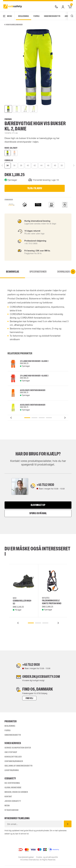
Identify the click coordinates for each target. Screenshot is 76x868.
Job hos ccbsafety (13, 803)
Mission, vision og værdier (16, 794)
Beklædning (24, 16)
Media (7, 808)
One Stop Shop (11, 754)
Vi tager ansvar (11, 812)
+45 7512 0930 (48, 485)
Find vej (25, 700)
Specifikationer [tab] (38, 272)
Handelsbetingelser (26, 859)
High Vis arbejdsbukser (14, 25)
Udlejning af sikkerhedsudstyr (18, 768)
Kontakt (8, 799)
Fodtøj (36, 16)
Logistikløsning (12, 772)
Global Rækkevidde (13, 790)
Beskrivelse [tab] (13, 272)
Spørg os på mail (38, 514)
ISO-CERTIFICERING (12, 785)
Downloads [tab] (64, 272)
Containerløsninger (14, 763)
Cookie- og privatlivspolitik (47, 859)
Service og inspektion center (18, 750)
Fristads (8, 119)
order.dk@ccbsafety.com (41, 678)
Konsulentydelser (13, 759)
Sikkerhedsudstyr (52, 16)
